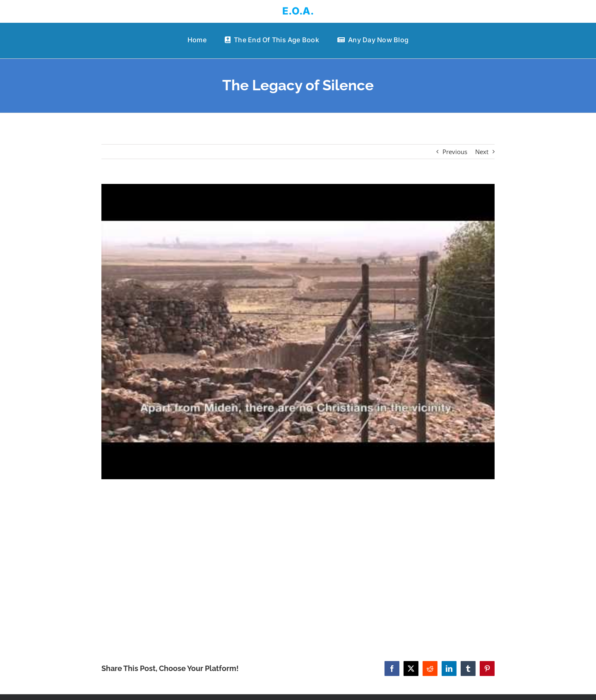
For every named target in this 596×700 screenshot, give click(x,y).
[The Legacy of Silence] (298, 332)
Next (482, 152)
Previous (455, 152)
